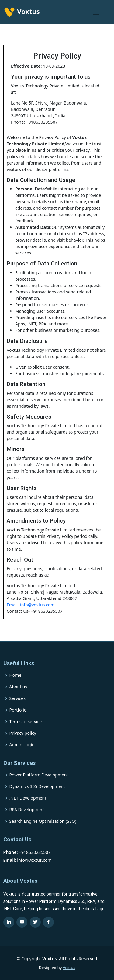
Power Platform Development (39, 775)
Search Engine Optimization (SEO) (43, 821)
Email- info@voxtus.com (31, 605)
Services (17, 698)
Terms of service (26, 722)
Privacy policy (23, 733)
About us (18, 687)
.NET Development (28, 798)
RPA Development (27, 810)
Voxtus (69, 968)
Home (16, 675)
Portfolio (18, 710)
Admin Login (22, 745)
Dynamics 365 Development (37, 786)
